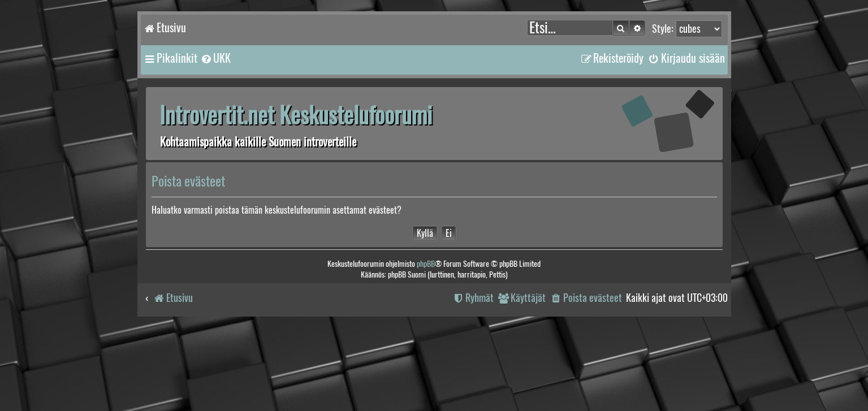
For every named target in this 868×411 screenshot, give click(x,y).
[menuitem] (215, 58)
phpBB (426, 264)
